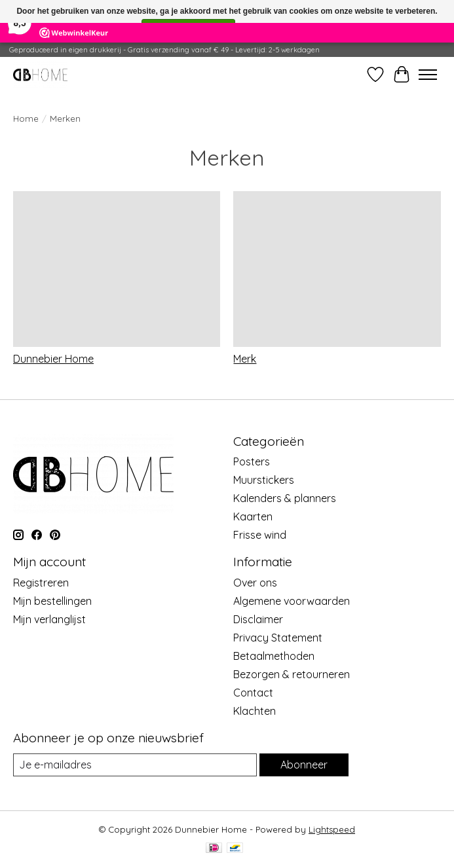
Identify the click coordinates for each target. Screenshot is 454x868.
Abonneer (304, 765)
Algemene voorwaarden (292, 601)
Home (26, 118)
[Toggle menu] (428, 75)
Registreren (41, 583)
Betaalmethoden (274, 656)
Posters (252, 461)
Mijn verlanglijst (49, 619)
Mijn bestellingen (52, 601)
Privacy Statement (278, 638)
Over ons (255, 583)
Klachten (255, 711)
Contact (253, 693)
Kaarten (253, 516)
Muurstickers (264, 480)
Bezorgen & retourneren (292, 674)
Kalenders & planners (285, 498)
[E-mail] (135, 765)
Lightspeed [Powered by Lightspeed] (332, 829)
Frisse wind (260, 535)
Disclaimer (258, 619)
